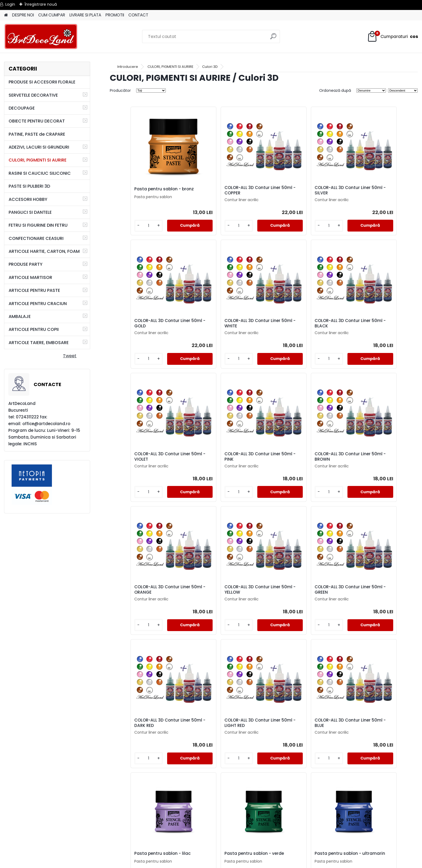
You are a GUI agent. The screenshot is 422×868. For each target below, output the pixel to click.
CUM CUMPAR (52, 15)
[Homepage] (6, 15)
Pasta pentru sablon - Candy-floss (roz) (379, 723)
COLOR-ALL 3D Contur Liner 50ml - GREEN (375, 457)
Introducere (128, 67)
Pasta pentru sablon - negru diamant (300, 723)
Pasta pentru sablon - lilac (375, 589)
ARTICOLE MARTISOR (30, 277)
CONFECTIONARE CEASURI (36, 238)
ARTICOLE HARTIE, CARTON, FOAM (44, 251)
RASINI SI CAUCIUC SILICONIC (40, 173)
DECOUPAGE (22, 108)
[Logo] (41, 37)
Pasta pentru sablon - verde (145, 722)
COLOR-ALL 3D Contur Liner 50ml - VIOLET (298, 323)
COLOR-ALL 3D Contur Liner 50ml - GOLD (375, 190)
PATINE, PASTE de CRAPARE (37, 134)
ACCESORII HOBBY (28, 199)
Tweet (70, 356)
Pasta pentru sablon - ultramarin (216, 723)
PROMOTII (115, 15)
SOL (211, 854)
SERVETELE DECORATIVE (33, 95)
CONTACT (138, 15)
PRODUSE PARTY (26, 264)
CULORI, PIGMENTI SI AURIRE (38, 160)
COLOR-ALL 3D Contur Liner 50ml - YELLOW (298, 457)
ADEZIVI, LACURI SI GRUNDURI (39, 147)
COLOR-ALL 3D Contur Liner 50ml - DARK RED (143, 590)
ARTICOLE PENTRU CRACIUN (38, 304)
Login (10, 4)
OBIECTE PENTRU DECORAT (37, 121)
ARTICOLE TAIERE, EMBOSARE (39, 343)
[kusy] (127, 226)
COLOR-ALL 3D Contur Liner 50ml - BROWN (143, 457)
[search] (274, 38)
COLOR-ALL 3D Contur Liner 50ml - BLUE (298, 590)
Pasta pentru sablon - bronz (145, 189)
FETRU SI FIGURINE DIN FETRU (38, 225)
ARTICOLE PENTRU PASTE (34, 290)
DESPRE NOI (23, 15)
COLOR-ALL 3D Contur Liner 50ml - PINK (375, 323)
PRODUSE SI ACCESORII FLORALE (42, 82)
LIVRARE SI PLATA (85, 15)
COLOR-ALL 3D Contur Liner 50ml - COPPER (220, 190)
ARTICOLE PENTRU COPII (34, 329)
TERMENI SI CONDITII (211, 828)
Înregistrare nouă (41, 4)
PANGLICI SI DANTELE (30, 212)
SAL (211, 847)
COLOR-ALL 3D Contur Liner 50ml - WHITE (143, 323)
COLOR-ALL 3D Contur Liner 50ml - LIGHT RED (220, 590)
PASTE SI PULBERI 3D (29, 186)
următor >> (273, 785)
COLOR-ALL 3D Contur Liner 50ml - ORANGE (220, 457)
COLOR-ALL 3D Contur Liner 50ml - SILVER (298, 190)
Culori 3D (210, 67)
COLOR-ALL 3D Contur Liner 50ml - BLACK (220, 323)
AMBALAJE (20, 316)
